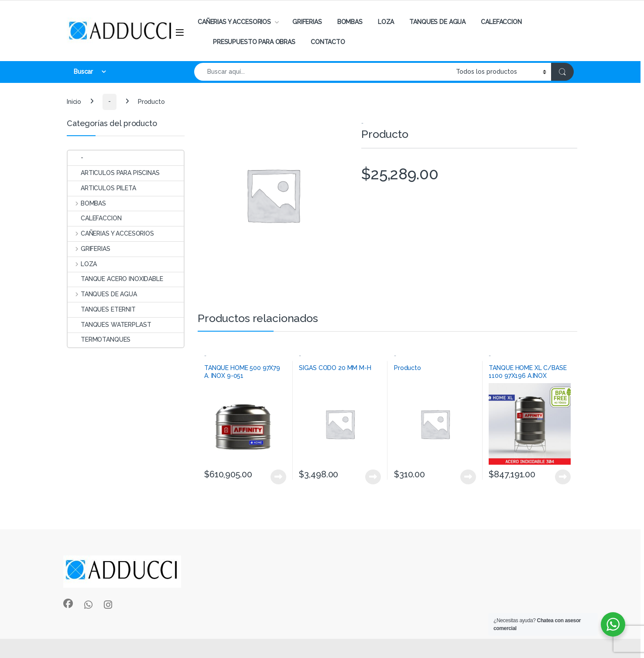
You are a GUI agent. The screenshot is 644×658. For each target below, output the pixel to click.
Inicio (74, 101)
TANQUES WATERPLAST (109, 325)
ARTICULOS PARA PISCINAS (114, 173)
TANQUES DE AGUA (437, 22)
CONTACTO (328, 42)
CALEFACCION (501, 22)
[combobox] (323, 72)
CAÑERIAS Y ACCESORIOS (234, 22)
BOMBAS (350, 22)
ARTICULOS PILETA (102, 188)
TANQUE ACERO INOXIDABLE (115, 279)
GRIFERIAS (307, 22)
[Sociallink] (68, 603)
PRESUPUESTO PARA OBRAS (254, 42)
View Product (278, 477)
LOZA (386, 22)
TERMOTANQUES (99, 339)
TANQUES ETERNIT (102, 309)
